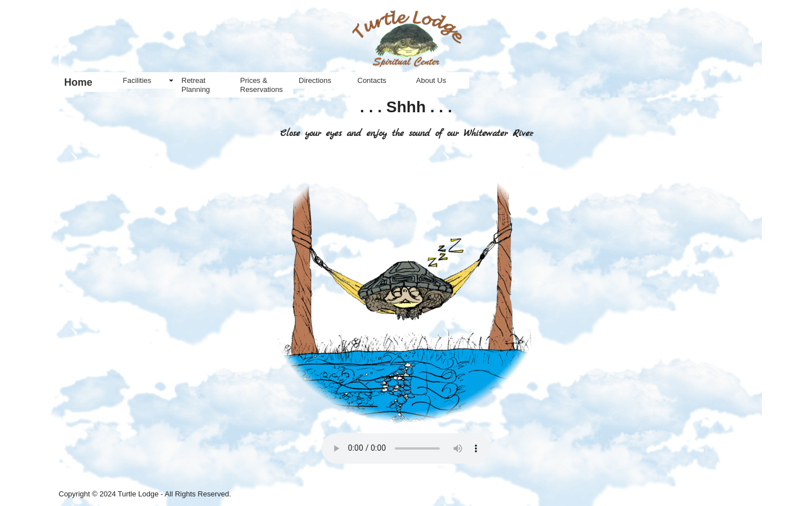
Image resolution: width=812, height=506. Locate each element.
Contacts (372, 80)
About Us (431, 80)
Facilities (137, 80)
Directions (315, 80)
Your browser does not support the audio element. (406, 448)
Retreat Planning (196, 85)
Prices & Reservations (262, 85)
